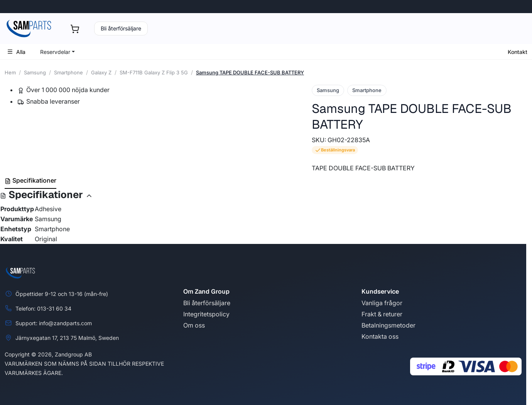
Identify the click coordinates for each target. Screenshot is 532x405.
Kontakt (518, 52)
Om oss (194, 325)
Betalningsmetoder (388, 325)
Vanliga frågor (382, 303)
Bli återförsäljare (121, 28)
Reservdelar (55, 52)
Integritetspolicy (206, 314)
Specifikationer (30, 180)
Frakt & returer (382, 314)
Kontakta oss (380, 336)
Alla (16, 52)
